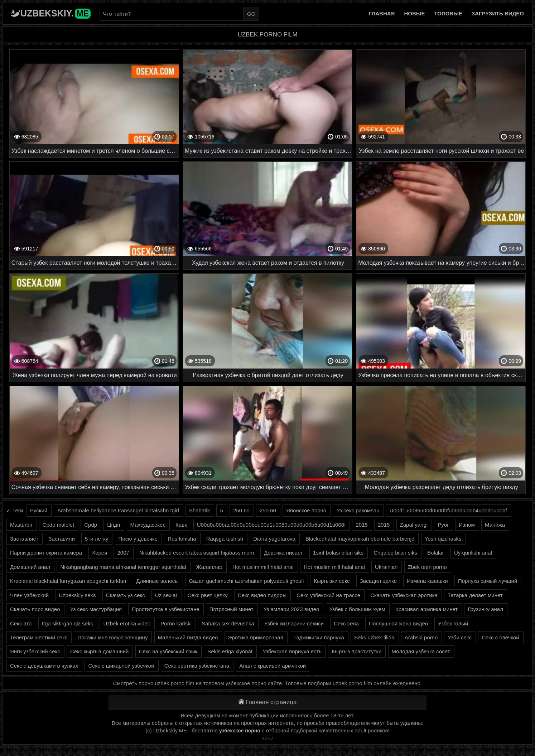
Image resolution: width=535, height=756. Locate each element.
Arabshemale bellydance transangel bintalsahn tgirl (118, 510)
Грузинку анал (485, 609)
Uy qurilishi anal (473, 553)
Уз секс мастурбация (96, 609)
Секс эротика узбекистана (197, 666)
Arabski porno (421, 637)
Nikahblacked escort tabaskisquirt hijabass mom (197, 553)
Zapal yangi (414, 525)
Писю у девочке (138, 539)
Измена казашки (427, 581)
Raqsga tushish (225, 539)
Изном (467, 525)
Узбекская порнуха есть (292, 651)
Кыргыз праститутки (356, 651)
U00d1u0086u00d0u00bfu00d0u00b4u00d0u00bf (448, 510)
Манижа (495, 525)
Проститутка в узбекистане (165, 609)
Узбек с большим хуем (357, 609)
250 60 (241, 510)
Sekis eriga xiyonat (230, 651)
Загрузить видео (498, 13)
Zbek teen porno (427, 567)
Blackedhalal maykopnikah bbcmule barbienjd (360, 539)
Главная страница (268, 702)
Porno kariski (176, 623)
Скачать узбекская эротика (404, 595)
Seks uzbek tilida (374, 637)
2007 (123, 553)
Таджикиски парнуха (319, 637)
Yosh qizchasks (443, 539)
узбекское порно (240, 731)
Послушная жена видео (398, 623)
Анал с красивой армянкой (273, 666)
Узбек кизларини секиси (294, 623)
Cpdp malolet (58, 525)
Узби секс (460, 637)
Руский (39, 510)
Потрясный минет (232, 609)
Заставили (61, 539)
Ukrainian (386, 567)
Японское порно (306, 510)
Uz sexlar (166, 595)
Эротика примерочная (256, 637)
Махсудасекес (148, 525)
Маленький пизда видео (188, 637)
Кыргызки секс (332, 581)
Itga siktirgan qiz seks (68, 623)
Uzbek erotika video (127, 623)
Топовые (448, 13)
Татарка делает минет (475, 595)
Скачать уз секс (126, 595)
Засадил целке (378, 581)
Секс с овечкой (500, 637)
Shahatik (199, 510)
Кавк (181, 525)
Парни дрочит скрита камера (46, 553)
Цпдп (114, 525)
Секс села (346, 623)
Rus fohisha (182, 539)
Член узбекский (29, 595)
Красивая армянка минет (426, 609)
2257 (267, 738)
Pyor (443, 525)
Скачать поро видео (35, 609)
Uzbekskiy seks (77, 595)
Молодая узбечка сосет (421, 651)
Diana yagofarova (274, 539)
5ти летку (97, 539)
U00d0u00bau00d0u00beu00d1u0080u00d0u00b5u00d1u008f (271, 525)
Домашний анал (30, 567)
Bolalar (436, 553)
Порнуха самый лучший (488, 581)
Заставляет (24, 539)
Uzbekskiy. (56, 13)
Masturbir (21, 525)
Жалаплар (209, 567)
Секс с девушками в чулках (44, 666)
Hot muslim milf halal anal (263, 567)
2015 (362, 525)
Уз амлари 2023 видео (291, 609)
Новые (414, 13)
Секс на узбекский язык (168, 651)
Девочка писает (283, 553)
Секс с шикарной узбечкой (121, 666)
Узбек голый (453, 623)
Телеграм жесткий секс (39, 637)
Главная (382, 13)
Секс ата (21, 623)
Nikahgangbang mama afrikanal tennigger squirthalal (123, 567)
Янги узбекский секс (35, 651)
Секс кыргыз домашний (99, 651)
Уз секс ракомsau (358, 510)
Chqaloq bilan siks (395, 553)
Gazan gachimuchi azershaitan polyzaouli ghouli (246, 581)
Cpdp (91, 525)
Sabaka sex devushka (228, 623)
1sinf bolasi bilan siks (338, 553)
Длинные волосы (158, 581)
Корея (100, 553)
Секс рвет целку (208, 595)
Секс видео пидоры (262, 595)
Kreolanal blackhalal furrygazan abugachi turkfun (68, 581)
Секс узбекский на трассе (328, 595)
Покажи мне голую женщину (112, 637)
